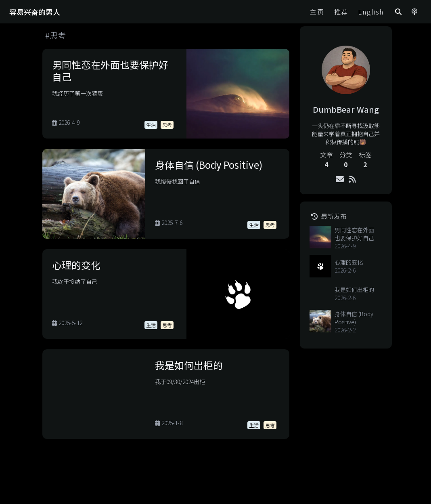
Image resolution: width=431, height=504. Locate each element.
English (371, 12)
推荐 (341, 12)
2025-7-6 (169, 223)
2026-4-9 (66, 123)
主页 (317, 12)
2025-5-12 (67, 323)
